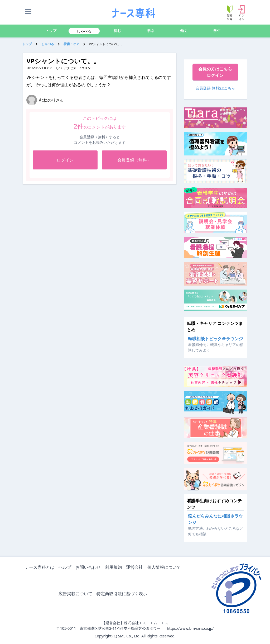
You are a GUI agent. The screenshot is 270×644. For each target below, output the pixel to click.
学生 (217, 30)
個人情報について (165, 568)
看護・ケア (71, 44)
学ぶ (151, 30)
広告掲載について (76, 594)
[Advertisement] (100, 224)
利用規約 (114, 568)
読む (117, 30)
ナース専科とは (41, 568)
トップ (51, 30)
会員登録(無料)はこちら (215, 88)
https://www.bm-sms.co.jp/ (190, 628)
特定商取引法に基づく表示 (123, 594)
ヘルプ (66, 568)
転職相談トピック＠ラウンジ (215, 339)
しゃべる (84, 31)
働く (184, 30)
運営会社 (136, 568)
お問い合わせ (89, 568)
